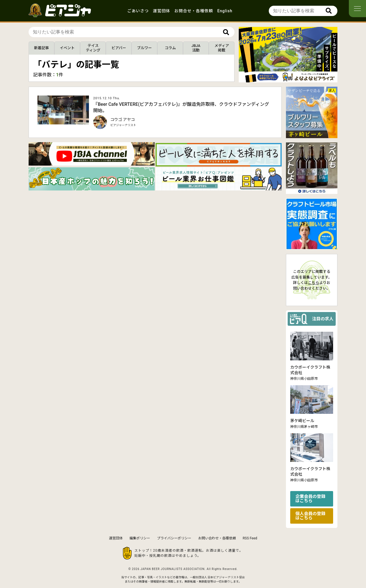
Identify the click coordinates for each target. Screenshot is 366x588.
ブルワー (144, 48)
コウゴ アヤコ (123, 120)
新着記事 (41, 48)
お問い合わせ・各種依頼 (217, 538)
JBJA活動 (196, 48)
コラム (170, 48)
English (225, 11)
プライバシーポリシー (174, 538)
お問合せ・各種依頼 (194, 11)
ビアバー (119, 48)
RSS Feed (250, 538)
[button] (286, 78)
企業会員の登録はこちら (310, 499)
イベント (67, 48)
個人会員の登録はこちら (310, 516)
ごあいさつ (138, 11)
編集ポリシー (140, 538)
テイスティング (93, 48)
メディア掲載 (222, 48)
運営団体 (162, 11)
